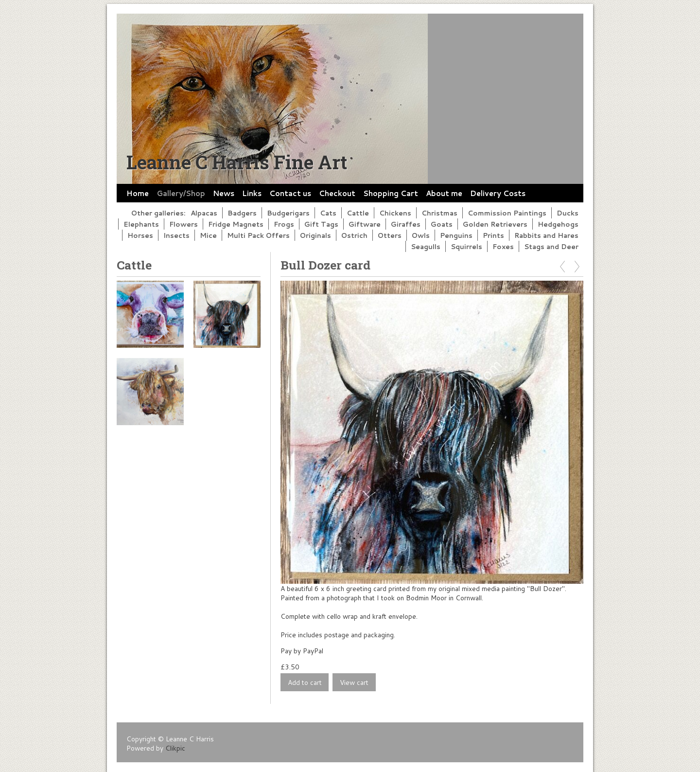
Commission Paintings (507, 213)
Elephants (141, 224)
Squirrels (466, 246)
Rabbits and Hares (546, 235)
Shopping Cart (391, 193)
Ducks (568, 213)
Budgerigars (288, 213)
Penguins (456, 235)
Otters (390, 235)
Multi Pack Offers (258, 235)
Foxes (503, 246)
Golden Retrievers (495, 224)
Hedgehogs (558, 224)
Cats (328, 213)
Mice (208, 235)
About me (444, 193)
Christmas (439, 213)
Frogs (284, 224)
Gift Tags (321, 224)
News (224, 193)
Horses (140, 235)
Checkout (337, 193)
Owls (421, 235)
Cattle (358, 213)
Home (138, 193)
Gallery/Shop (181, 193)
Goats (442, 224)
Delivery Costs (498, 193)
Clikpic (175, 748)
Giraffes (406, 224)
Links (252, 193)
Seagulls (426, 246)
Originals (315, 235)
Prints (493, 235)
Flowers (184, 224)
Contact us (290, 193)
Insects (176, 235)
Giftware (365, 224)
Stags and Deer (551, 246)
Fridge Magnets (236, 224)
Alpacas (204, 213)
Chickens (395, 213)
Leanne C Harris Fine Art (237, 162)
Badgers (242, 213)
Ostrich (354, 235)
